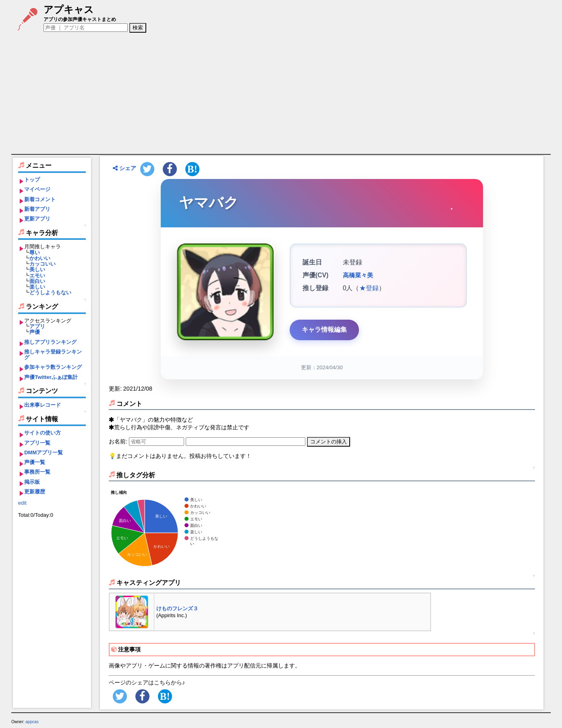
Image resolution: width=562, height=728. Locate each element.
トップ (32, 180)
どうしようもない (50, 292)
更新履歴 (35, 492)
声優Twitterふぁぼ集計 (51, 377)
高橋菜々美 (357, 275)
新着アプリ (37, 209)
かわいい (40, 258)
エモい (37, 276)
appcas (32, 722)
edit (22, 503)
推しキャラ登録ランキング (53, 355)
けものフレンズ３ (177, 608)
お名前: (119, 441)
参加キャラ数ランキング (53, 367)
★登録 (369, 288)
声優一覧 (35, 462)
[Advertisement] (281, 94)
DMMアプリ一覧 (44, 452)
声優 (35, 332)
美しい (37, 269)
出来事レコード (43, 405)
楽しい (37, 287)
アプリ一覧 (37, 443)
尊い (35, 253)
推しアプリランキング (50, 342)
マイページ (37, 189)
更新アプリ (37, 219)
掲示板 (32, 482)
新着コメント (40, 199)
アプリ (37, 326)
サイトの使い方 (43, 433)
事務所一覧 (37, 472)
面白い (37, 281)
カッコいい (43, 264)
